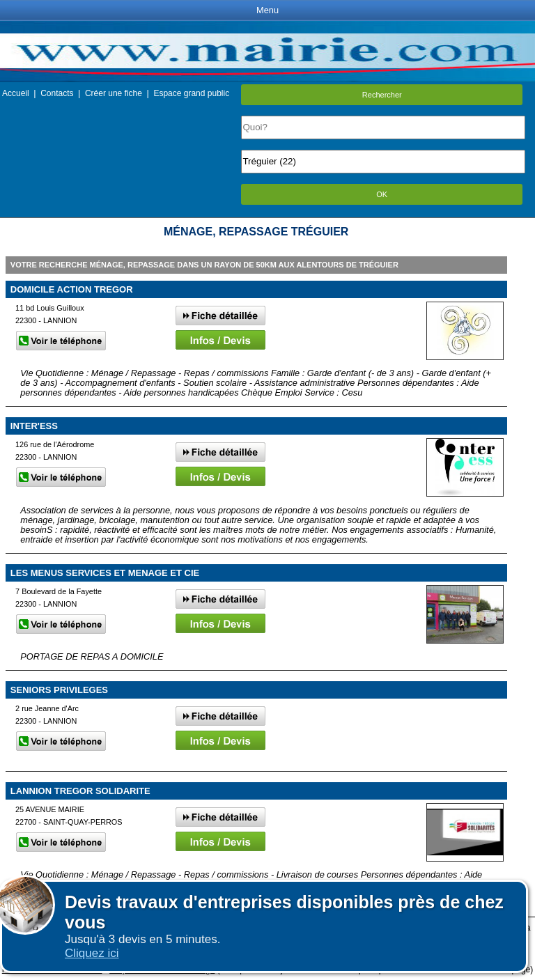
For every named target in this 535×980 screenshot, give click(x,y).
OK (382, 194)
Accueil (16, 93)
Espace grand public (191, 93)
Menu (267, 10)
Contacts (57, 93)
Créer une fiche (114, 93)
